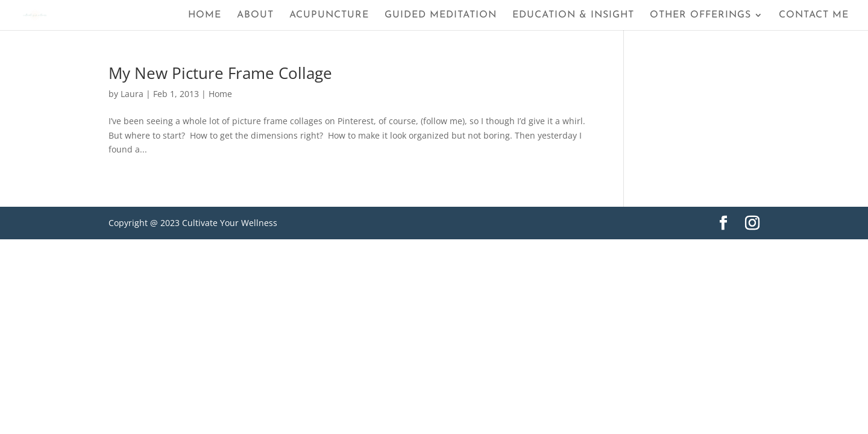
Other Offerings (700, 15)
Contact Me (814, 15)
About (255, 15)
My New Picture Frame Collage (220, 73)
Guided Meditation (441, 15)
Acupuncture (329, 15)
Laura (132, 94)
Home (205, 15)
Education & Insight (573, 15)
